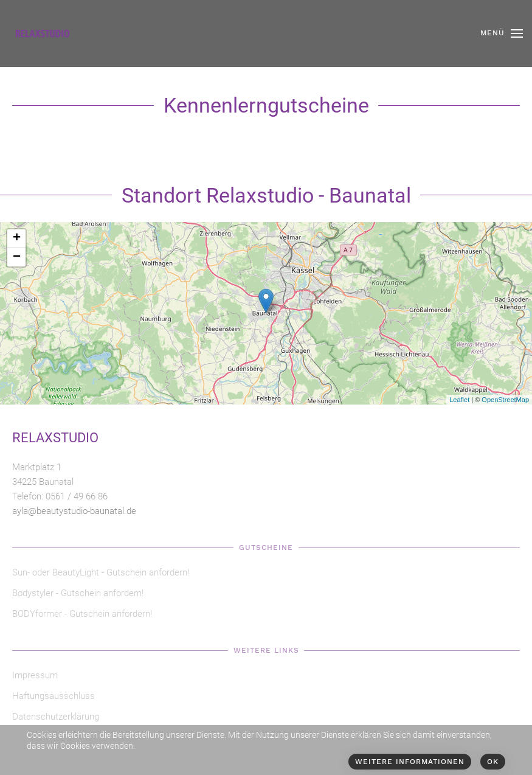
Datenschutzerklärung (56, 717)
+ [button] (17, 238)
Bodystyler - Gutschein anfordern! (78, 593)
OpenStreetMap (505, 400)
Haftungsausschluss (54, 696)
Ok (493, 762)
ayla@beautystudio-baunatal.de (74, 511)
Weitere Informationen (410, 762)
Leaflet (459, 400)
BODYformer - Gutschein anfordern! (82, 614)
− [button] (17, 257)
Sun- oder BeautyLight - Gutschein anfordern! (101, 572)
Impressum (35, 675)
